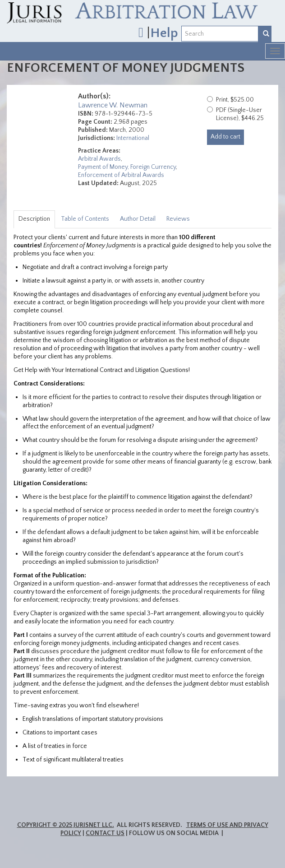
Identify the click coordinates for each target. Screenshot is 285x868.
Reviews (178, 219)
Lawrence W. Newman (113, 105)
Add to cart (225, 137)
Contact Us (105, 833)
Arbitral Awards (99, 159)
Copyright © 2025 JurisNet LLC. (66, 825)
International (133, 138)
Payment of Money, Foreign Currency (127, 167)
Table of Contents (85, 219)
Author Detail (138, 219)
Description (34, 219)
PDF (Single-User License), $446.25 (240, 114)
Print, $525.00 (235, 100)
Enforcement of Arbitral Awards (121, 175)
